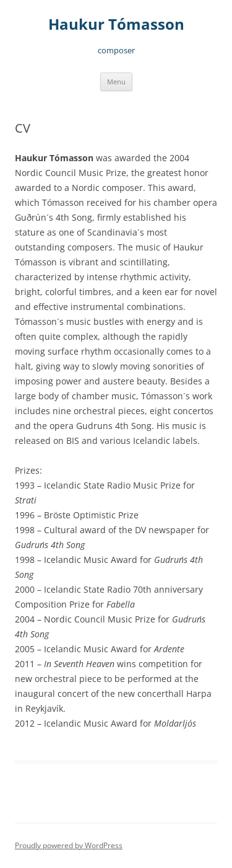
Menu (116, 82)
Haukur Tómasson (116, 24)
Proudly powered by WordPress (69, 845)
